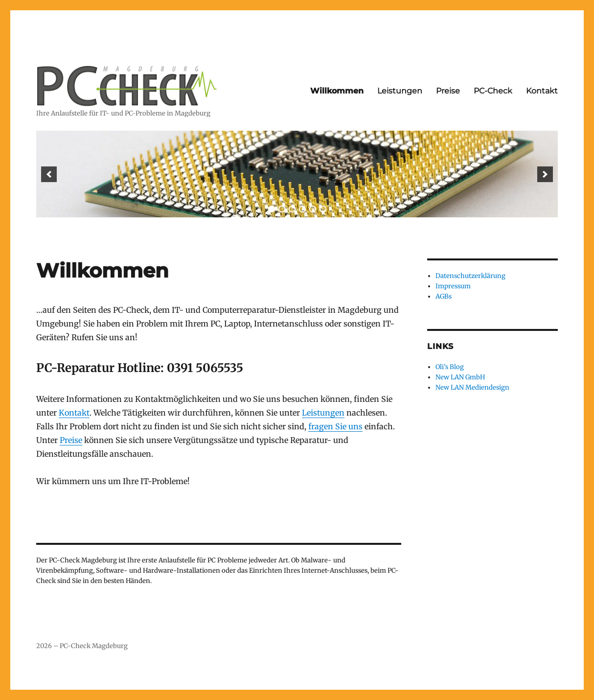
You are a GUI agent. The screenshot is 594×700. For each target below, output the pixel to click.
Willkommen (337, 91)
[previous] (49, 174)
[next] (545, 174)
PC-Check (493, 91)
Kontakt (542, 91)
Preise (448, 91)
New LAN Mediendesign (472, 387)
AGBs (444, 296)
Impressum (453, 286)
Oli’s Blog (450, 367)
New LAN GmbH (460, 377)
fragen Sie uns (335, 426)
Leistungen (400, 91)
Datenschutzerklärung (470, 276)
